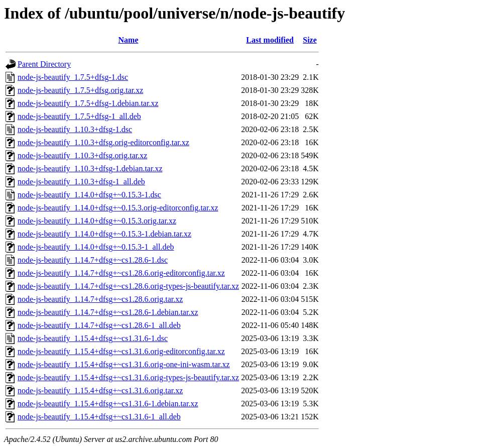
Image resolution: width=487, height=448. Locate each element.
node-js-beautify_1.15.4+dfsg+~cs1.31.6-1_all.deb (99, 417)
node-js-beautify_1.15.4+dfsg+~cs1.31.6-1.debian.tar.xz (108, 404)
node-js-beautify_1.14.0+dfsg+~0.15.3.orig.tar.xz (97, 221)
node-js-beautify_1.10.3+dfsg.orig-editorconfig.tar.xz (103, 142)
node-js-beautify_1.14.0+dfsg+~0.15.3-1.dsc (89, 195)
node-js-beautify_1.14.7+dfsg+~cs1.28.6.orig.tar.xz (100, 299)
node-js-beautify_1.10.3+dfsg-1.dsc (75, 129)
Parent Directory (44, 64)
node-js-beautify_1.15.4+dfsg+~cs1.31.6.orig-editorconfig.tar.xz (121, 351)
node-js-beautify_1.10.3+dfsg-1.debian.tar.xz (90, 169)
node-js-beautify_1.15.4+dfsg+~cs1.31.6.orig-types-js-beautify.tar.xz (128, 377)
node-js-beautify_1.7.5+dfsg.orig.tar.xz (80, 90)
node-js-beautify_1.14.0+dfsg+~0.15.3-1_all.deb (96, 247)
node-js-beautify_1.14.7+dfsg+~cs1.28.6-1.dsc (93, 260)
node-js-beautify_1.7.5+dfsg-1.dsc (73, 77)
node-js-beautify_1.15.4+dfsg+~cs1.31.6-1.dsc (93, 338)
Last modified (270, 40)
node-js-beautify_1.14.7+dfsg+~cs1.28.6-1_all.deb (99, 325)
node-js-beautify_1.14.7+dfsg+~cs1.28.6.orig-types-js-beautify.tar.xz (128, 286)
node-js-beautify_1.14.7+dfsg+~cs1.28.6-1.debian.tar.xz (108, 312)
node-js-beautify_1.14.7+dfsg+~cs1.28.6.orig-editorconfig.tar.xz (121, 273)
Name (129, 40)
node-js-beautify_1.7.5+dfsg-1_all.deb (79, 116)
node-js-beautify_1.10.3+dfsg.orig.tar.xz (82, 155)
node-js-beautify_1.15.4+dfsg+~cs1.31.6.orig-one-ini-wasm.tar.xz (124, 364)
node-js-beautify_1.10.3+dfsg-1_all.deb (81, 182)
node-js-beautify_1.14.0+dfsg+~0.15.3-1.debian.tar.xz (104, 234)
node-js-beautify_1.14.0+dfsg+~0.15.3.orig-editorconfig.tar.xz (118, 208)
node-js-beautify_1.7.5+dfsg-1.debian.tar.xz (88, 103)
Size (310, 40)
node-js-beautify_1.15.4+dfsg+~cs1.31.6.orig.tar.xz (100, 390)
